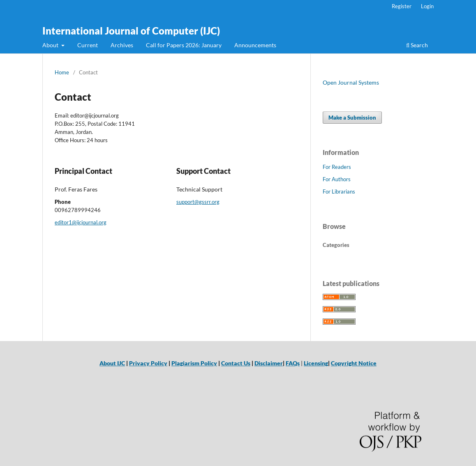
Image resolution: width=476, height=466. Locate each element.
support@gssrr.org (198, 202)
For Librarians (339, 191)
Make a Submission (352, 118)
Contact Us (236, 363)
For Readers (337, 167)
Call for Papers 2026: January (184, 45)
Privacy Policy (148, 363)
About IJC (112, 363)
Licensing (316, 363)
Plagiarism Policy (194, 363)
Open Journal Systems (351, 82)
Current (88, 45)
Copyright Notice (354, 363)
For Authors (337, 179)
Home (62, 72)
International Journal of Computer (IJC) (131, 31)
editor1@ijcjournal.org (81, 222)
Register (402, 6)
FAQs (293, 363)
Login (427, 6)
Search (417, 45)
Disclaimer (269, 363)
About (51, 45)
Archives (122, 45)
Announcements (255, 45)
